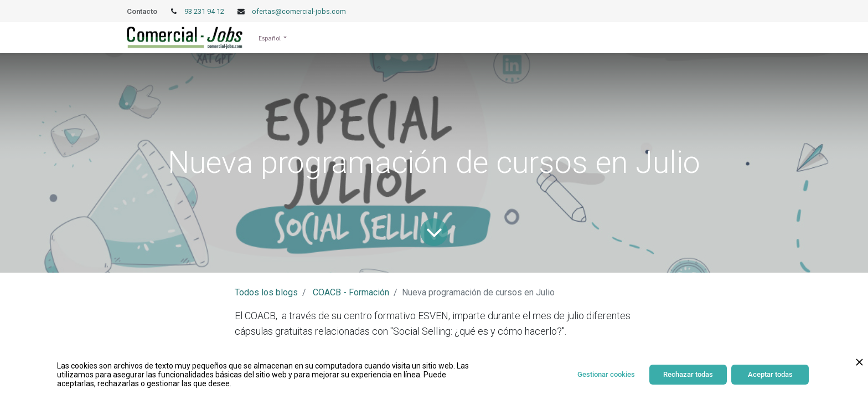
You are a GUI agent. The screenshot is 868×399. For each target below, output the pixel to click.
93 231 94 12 (205, 11)
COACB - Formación (351, 292)
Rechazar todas (688, 374)
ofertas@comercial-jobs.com (299, 11)
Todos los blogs (266, 292)
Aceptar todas (770, 374)
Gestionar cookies (606, 374)
